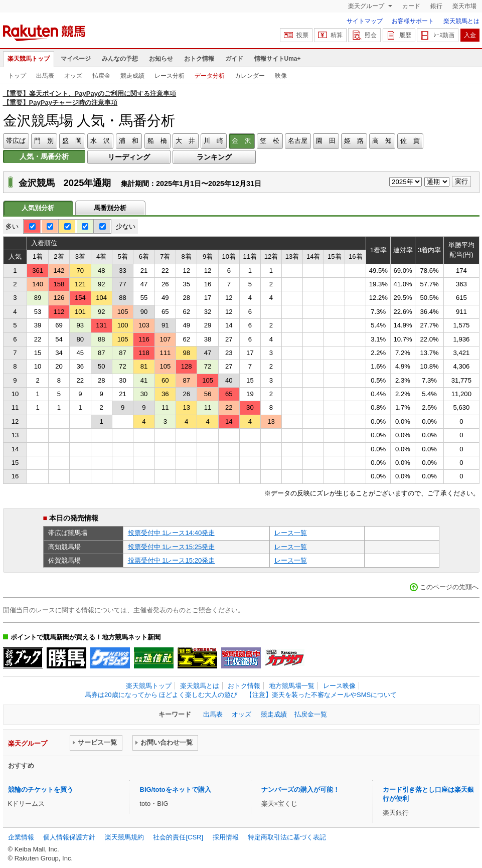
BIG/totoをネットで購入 (176, 790)
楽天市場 (464, 6)
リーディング (129, 157)
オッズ (73, 76)
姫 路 (354, 141)
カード (411, 6)
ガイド (234, 59)
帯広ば (16, 141)
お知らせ (161, 59)
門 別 (44, 141)
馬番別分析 (110, 208)
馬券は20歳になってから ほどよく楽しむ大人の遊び (161, 695)
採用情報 (226, 837)
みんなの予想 (120, 59)
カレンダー (250, 76)
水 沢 (100, 141)
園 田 (326, 141)
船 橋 (157, 141)
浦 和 (129, 141)
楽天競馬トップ (29, 59)
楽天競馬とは (461, 21)
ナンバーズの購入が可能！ (300, 790)
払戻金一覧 (311, 714)
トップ (17, 76)
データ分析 (210, 76)
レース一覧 (291, 533)
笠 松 (270, 141)
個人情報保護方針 (69, 837)
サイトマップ (365, 21)
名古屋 (298, 141)
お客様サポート (413, 21)
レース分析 (170, 76)
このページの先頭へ (449, 587)
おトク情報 (199, 59)
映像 (281, 76)
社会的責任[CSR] (178, 837)
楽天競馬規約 (124, 837)
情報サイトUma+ (278, 59)
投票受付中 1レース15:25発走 (172, 547)
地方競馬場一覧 (292, 686)
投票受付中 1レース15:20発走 (172, 560)
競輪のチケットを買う (41, 790)
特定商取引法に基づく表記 (287, 837)
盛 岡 (72, 141)
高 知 (382, 141)
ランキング (214, 157)
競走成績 (132, 76)
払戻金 (101, 76)
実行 (461, 181)
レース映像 (339, 686)
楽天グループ (367, 6)
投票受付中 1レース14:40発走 (172, 533)
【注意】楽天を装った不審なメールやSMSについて (321, 695)
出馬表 (45, 76)
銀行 (436, 6)
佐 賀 (410, 141)
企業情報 (21, 837)
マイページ (76, 59)
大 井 (185, 141)
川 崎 (213, 141)
